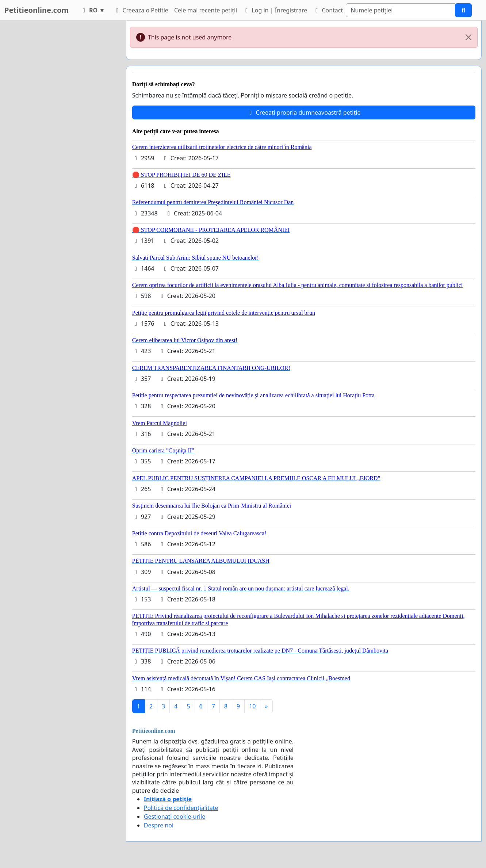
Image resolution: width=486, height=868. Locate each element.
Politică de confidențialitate (181, 808)
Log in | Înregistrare (275, 10)
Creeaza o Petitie (141, 10)
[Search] (401, 10)
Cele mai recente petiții (206, 10)
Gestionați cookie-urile (175, 817)
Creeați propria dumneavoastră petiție (304, 112)
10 (252, 706)
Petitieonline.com (37, 10)
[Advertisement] (59, 130)
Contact (328, 10)
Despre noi (159, 825)
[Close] (468, 37)
